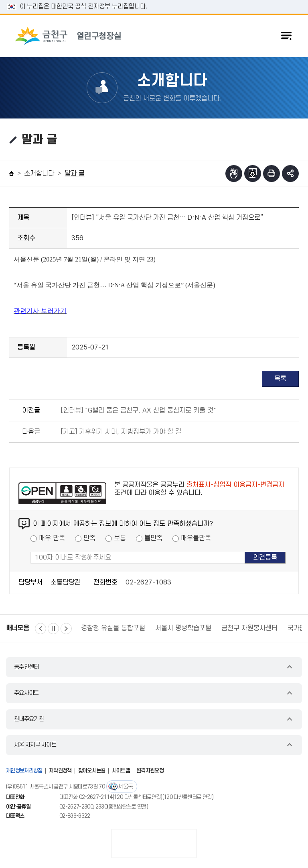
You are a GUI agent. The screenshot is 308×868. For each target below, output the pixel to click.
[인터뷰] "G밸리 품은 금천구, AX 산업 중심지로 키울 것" (138, 411)
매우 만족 (52, 538)
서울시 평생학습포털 (183, 628)
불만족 (153, 538)
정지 (53, 629)
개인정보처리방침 (24, 771)
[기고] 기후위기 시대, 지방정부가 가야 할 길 (121, 432)
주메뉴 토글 (286, 36)
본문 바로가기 (154, 0)
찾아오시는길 (92, 771)
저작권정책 (60, 771)
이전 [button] (41, 629)
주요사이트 (26, 693)
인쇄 (272, 174)
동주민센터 (26, 667)
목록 (280, 379)
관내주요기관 (29, 719)
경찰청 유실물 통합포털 (113, 628)
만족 (89, 538)
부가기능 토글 (290, 174)
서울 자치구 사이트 (35, 745)
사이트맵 (121, 771)
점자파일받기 (253, 174)
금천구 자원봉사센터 (249, 628)
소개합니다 (39, 174)
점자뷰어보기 (234, 174)
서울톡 (125, 787)
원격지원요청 (150, 771)
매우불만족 (196, 538)
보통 (120, 538)
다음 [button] (66, 629)
